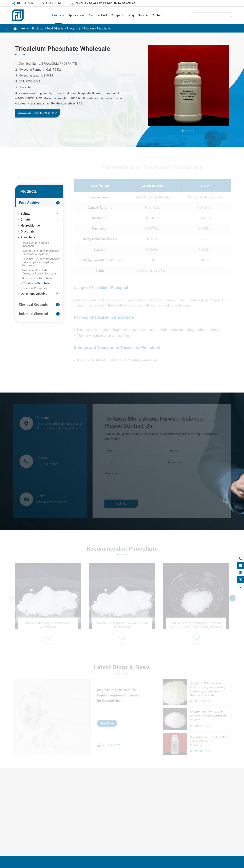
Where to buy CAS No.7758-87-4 (37, 113)
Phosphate (73, 29)
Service (143, 15)
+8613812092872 (27, 3)
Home (25, 29)
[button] (183, 131)
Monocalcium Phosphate (37, 278)
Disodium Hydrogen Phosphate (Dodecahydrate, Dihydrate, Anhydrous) (40, 262)
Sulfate (26, 214)
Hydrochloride (30, 225)
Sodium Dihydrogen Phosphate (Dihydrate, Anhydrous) (40, 252)
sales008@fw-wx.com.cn (91, 3)
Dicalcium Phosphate (34, 288)
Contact (157, 15)
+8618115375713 (50, 3)
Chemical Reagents (33, 304)
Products (58, 15)
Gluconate (28, 231)
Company (117, 15)
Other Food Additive (34, 294)
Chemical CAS (97, 15)
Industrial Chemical (33, 314)
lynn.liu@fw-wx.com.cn (121, 3)
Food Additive (55, 29)
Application (76, 15)
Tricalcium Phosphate (97, 29)
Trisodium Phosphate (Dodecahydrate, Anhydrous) (39, 272)
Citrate (25, 220)
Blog (131, 15)
